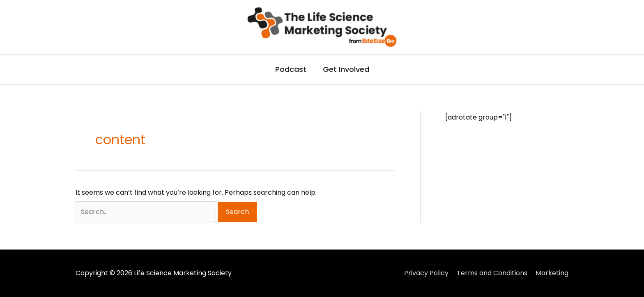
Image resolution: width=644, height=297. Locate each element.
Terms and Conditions (492, 273)
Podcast (291, 69)
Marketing (552, 273)
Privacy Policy (426, 273)
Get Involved (346, 69)
